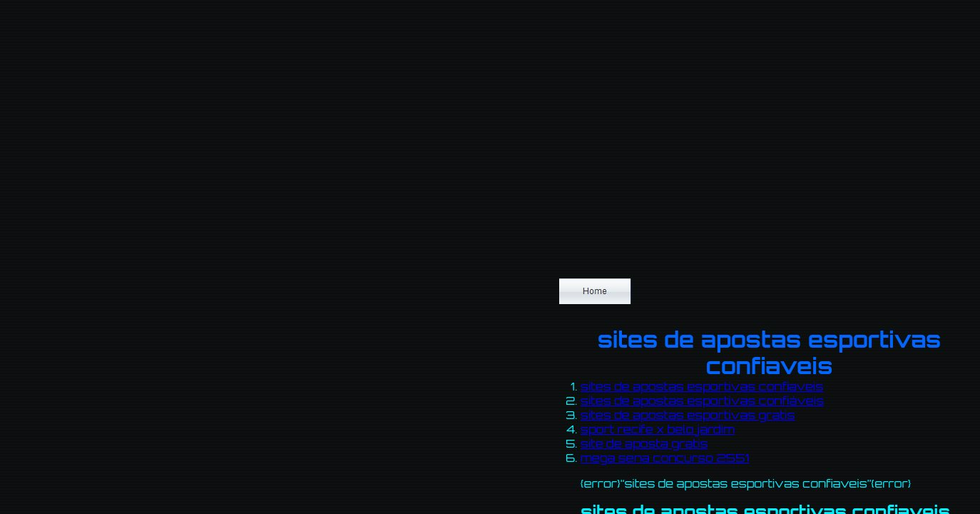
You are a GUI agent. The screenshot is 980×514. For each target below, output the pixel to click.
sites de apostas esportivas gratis (688, 415)
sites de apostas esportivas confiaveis (702, 386)
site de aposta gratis (644, 443)
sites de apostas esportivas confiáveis (702, 400)
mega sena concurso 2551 (665, 458)
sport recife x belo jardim (658, 429)
